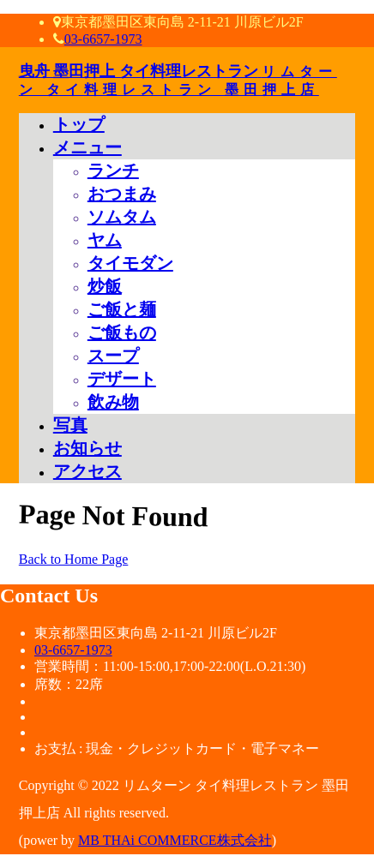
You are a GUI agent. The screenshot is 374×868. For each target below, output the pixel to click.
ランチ (113, 171)
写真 (70, 425)
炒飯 (105, 286)
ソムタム (122, 217)
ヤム (105, 240)
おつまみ (122, 194)
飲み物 (113, 402)
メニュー (87, 147)
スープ (113, 356)
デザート (122, 379)
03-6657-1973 (103, 39)
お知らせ (87, 448)
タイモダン (130, 263)
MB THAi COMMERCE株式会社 (175, 840)
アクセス (87, 471)
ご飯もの (122, 332)
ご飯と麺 (122, 309)
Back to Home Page (74, 559)
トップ (79, 124)
